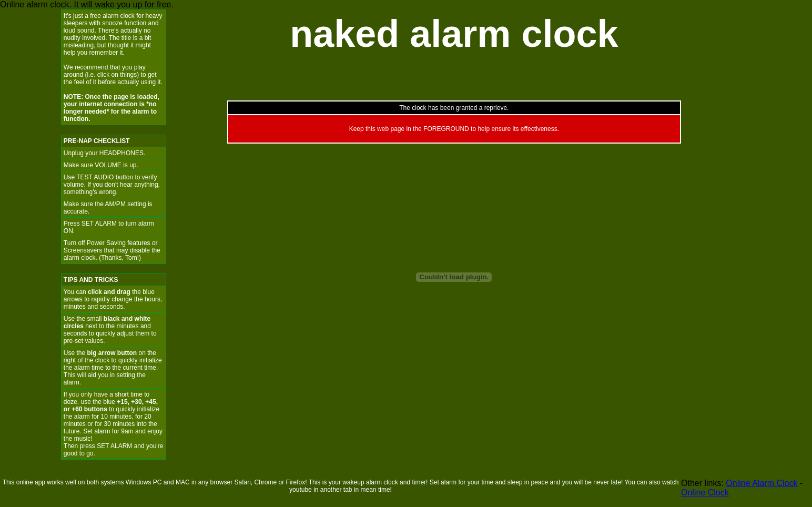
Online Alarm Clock (762, 483)
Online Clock (705, 493)
